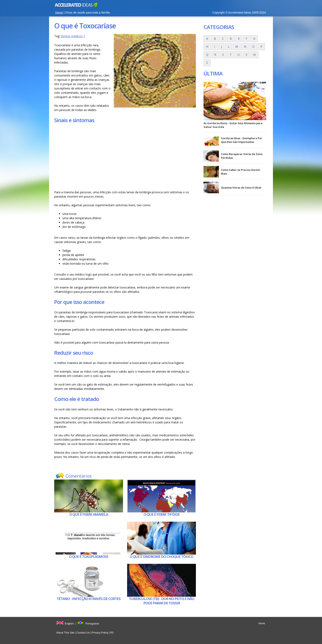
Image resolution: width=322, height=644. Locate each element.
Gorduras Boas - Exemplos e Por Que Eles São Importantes (242, 140)
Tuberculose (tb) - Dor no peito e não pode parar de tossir (162, 601)
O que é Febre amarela (89, 514)
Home (59, 13)
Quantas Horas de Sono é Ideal (241, 188)
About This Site (65, 633)
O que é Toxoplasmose (89, 557)
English (69, 624)
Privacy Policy (100, 633)
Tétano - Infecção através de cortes (89, 599)
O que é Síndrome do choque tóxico (162, 557)
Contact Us (83, 633)
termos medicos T (73, 36)
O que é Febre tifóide (162, 514)
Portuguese (92, 624)
